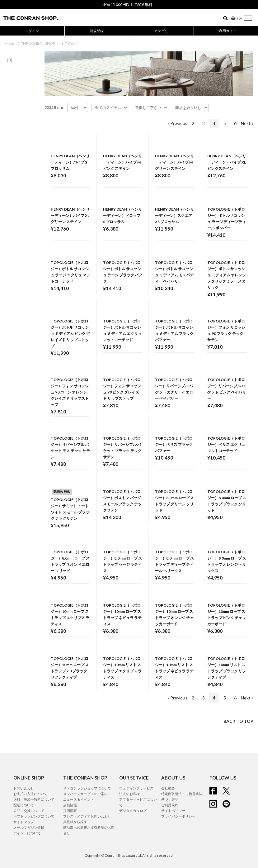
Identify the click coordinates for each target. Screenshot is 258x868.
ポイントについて (27, 833)
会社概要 (168, 788)
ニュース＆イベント (79, 799)
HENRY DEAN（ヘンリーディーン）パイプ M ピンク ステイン (122, 162)
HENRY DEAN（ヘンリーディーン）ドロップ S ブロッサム (122, 215)
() (236, 18)
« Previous (177, 123)
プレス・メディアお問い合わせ (87, 816)
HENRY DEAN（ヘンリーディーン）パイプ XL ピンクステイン (227, 162)
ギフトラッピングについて (34, 816)
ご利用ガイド (226, 31)
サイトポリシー (173, 811)
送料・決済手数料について (34, 799)
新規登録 (97, 31)
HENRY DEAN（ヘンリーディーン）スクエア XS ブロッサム (174, 215)
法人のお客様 (129, 794)
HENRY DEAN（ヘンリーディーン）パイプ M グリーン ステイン (174, 162)
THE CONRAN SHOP (38, 43)
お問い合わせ (24, 788)
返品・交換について (29, 811)
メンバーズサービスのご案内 (85, 794)
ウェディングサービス (136, 788)
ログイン (32, 31)
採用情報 (70, 811)
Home (10, 43)
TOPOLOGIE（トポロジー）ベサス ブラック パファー (174, 444)
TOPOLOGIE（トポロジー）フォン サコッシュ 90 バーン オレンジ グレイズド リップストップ (70, 392)
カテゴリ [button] (161, 31)
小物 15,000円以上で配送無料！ (129, 5)
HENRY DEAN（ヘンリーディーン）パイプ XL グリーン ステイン (70, 215)
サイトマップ (24, 822)
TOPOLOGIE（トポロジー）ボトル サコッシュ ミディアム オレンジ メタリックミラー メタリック (227, 275)
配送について (24, 805)
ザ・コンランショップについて (87, 788)
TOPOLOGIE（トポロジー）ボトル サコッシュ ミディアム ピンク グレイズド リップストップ (70, 334)
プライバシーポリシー (178, 816)
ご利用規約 (170, 805)
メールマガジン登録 (29, 827)
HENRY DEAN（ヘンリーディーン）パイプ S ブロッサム (70, 162)
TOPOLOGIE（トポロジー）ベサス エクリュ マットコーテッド (226, 444)
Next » (247, 123)
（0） (9, 60)
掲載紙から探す (75, 822)
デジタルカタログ (133, 811)
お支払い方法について (30, 794)
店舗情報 (70, 805)
